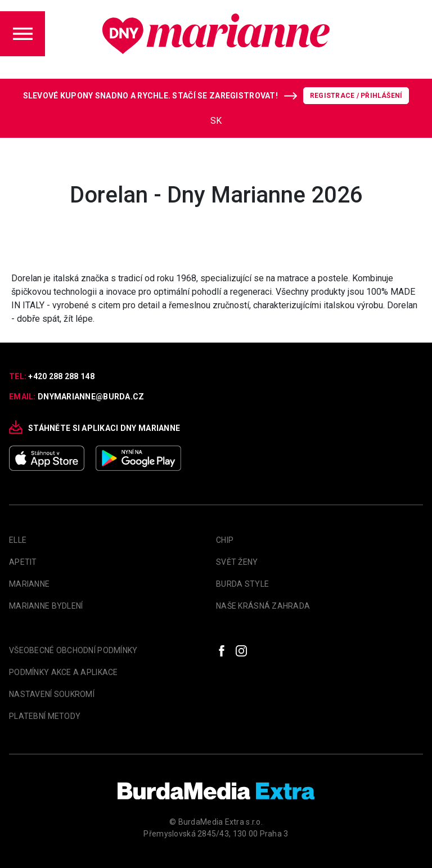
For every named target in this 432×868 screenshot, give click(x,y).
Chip (225, 540)
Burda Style (242, 584)
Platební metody (45, 716)
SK (216, 121)
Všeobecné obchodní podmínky (73, 650)
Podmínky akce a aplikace (64, 672)
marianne (29, 584)
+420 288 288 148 (61, 376)
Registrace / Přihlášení (356, 96)
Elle (18, 540)
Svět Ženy (237, 562)
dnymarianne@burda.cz (91, 397)
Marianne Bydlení (46, 606)
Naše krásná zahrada (263, 606)
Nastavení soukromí (52, 694)
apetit (23, 562)
